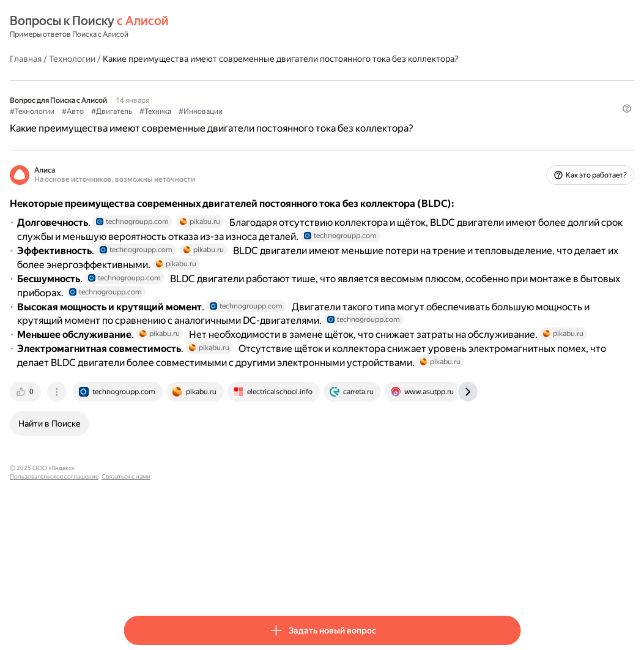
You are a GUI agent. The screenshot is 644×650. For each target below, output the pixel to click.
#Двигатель (225, 123)
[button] (513, 144)
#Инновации (314, 123)
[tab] (140, 506)
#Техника (269, 123)
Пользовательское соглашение (238, 582)
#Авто (187, 123)
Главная (139, 58)
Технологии (186, 58)
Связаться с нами (310, 582)
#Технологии (146, 123)
